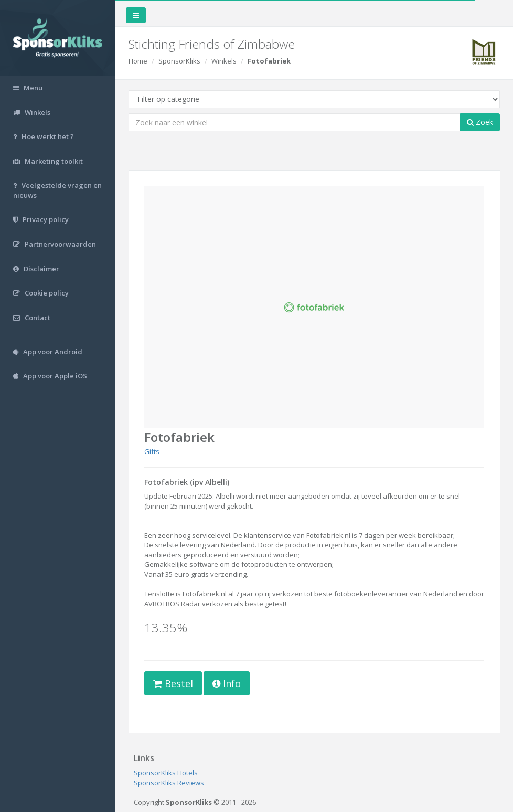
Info (227, 683)
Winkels (224, 61)
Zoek (480, 122)
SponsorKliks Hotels (166, 773)
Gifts (152, 451)
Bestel (173, 683)
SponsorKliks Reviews (169, 783)
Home (138, 61)
